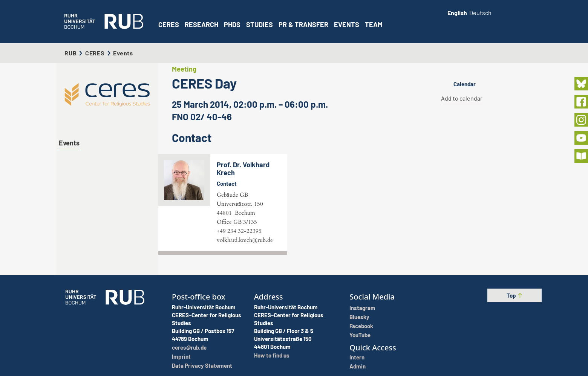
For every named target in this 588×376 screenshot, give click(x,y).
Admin (358, 366)
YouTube (360, 335)
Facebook (361, 326)
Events (347, 24)
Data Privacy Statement (202, 365)
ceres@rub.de (189, 347)
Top (515, 295)
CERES (169, 24)
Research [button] (201, 24)
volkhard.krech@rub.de (245, 240)
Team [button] (374, 24)
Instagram (362, 308)
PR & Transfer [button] (303, 24)
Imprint (181, 356)
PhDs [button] (232, 24)
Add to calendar (462, 98)
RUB (70, 53)
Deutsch (480, 13)
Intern (357, 357)
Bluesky (359, 317)
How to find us (272, 355)
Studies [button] (260, 24)
